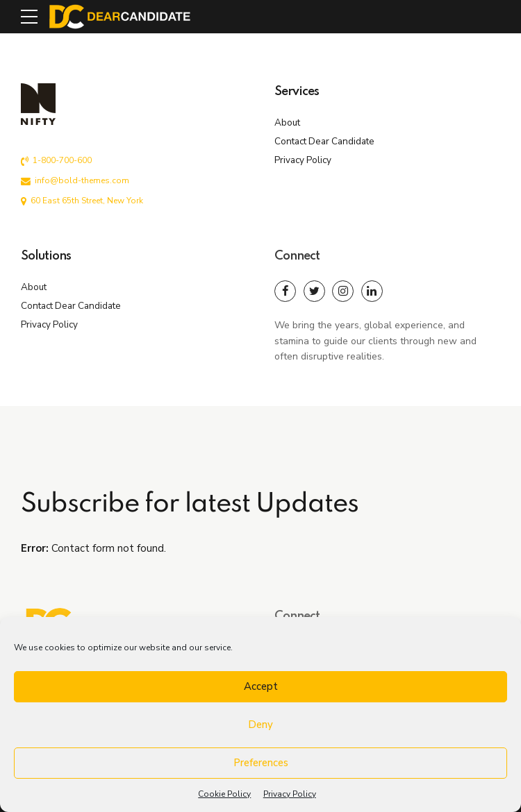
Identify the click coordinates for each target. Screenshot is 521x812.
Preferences (261, 763)
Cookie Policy (224, 794)
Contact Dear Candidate (324, 141)
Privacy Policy (290, 794)
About (287, 122)
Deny (260, 725)
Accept (261, 686)
